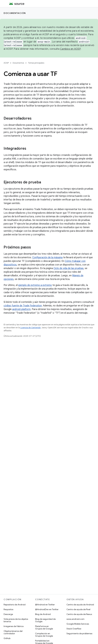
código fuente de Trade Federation (23, 306)
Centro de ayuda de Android (80, 605)
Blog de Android (43, 614)
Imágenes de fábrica (14, 626)
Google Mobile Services (78, 624)
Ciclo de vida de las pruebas (69, 268)
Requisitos (8, 609)
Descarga (8, 614)
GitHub (7, 638)
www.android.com (75, 619)
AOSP (6, 63)
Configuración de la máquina (47, 257)
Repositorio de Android (15, 605)
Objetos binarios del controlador (13, 632)
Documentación (15, 13)
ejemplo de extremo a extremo (35, 285)
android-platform (21, 309)
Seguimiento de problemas (79, 633)
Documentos (18, 63)
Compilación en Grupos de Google (44, 635)
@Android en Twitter (45, 605)
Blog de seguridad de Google (45, 620)
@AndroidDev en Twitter (47, 609)
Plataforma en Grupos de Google (44, 627)
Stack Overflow (74, 629)
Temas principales (36, 63)
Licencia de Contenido (30, 328)
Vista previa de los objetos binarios (16, 620)
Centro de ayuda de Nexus (79, 614)
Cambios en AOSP (70, 49)
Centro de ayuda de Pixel (78, 609)
